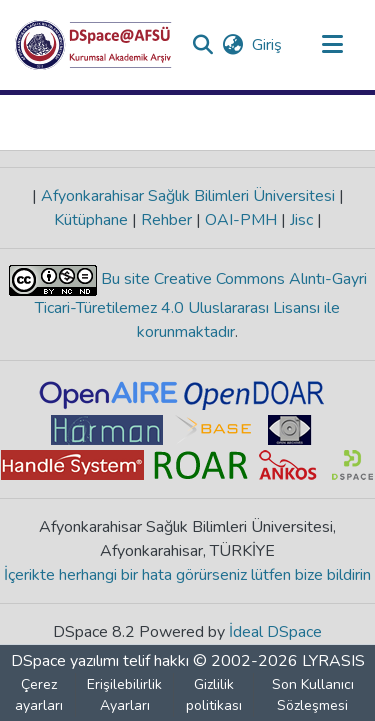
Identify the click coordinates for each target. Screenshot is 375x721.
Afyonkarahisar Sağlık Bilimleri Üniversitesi (188, 196)
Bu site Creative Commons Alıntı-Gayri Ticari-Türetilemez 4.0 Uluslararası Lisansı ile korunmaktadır (201, 305)
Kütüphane (93, 220)
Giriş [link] (268, 45)
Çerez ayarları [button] (39, 695)
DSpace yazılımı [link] (65, 661)
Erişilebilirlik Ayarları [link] (124, 695)
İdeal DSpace (275, 632)
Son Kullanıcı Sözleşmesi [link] (313, 695)
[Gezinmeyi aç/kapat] (332, 45)
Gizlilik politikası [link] (214, 695)
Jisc (301, 220)
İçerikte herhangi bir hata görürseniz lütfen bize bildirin (187, 575)
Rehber (166, 220)
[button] (93, 45)
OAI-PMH (241, 220)
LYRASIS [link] (333, 661)
